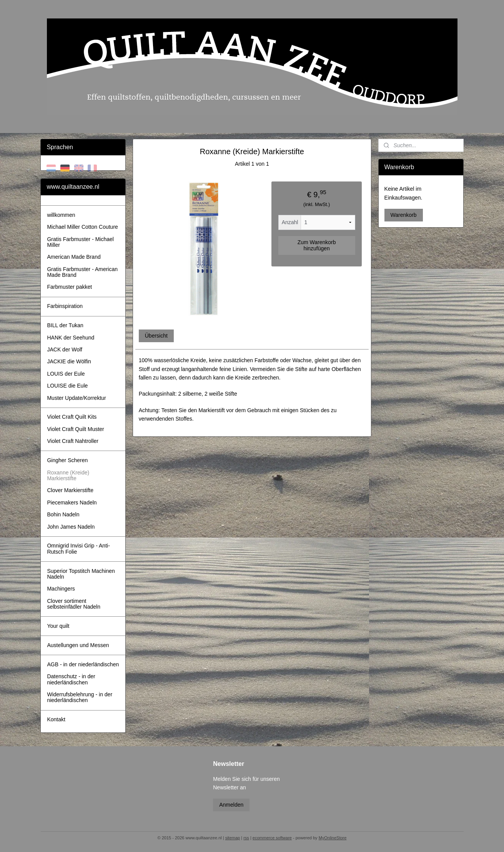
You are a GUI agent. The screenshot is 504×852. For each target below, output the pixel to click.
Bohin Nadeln (63, 514)
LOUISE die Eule (67, 386)
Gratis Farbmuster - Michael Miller (80, 242)
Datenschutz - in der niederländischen (71, 679)
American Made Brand (74, 257)
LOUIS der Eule (66, 374)
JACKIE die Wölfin (69, 361)
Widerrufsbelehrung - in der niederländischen (80, 697)
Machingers (61, 589)
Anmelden (231, 805)
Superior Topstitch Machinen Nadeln (81, 574)
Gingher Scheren (67, 460)
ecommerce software (272, 838)
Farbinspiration (65, 306)
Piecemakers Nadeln (72, 503)
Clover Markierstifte (70, 490)
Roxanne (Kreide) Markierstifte (68, 475)
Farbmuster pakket (69, 287)
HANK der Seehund (71, 338)
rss (246, 838)
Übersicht (156, 336)
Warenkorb (404, 215)
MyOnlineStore (333, 838)
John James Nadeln (71, 527)
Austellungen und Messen (78, 645)
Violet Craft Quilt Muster (75, 429)
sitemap (233, 838)
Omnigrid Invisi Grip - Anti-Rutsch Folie (78, 548)
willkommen (61, 215)
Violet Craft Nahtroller (73, 441)
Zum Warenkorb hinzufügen (317, 245)
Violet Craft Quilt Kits (72, 417)
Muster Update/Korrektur (76, 398)
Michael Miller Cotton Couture (82, 227)
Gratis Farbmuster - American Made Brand (82, 272)
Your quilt (58, 626)
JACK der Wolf (65, 349)
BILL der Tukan (65, 325)
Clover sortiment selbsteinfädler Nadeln (74, 604)
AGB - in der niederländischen (83, 664)
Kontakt (56, 719)
